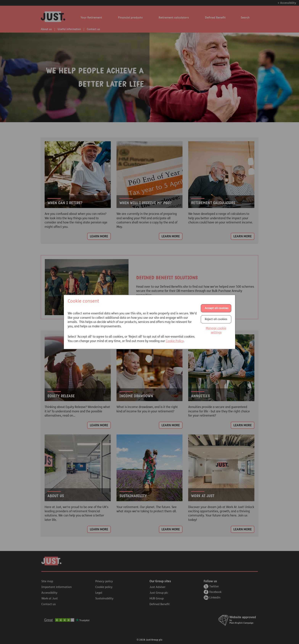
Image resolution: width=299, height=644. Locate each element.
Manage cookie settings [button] (216, 330)
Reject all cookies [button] (216, 319)
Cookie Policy (175, 341)
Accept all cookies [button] (217, 308)
